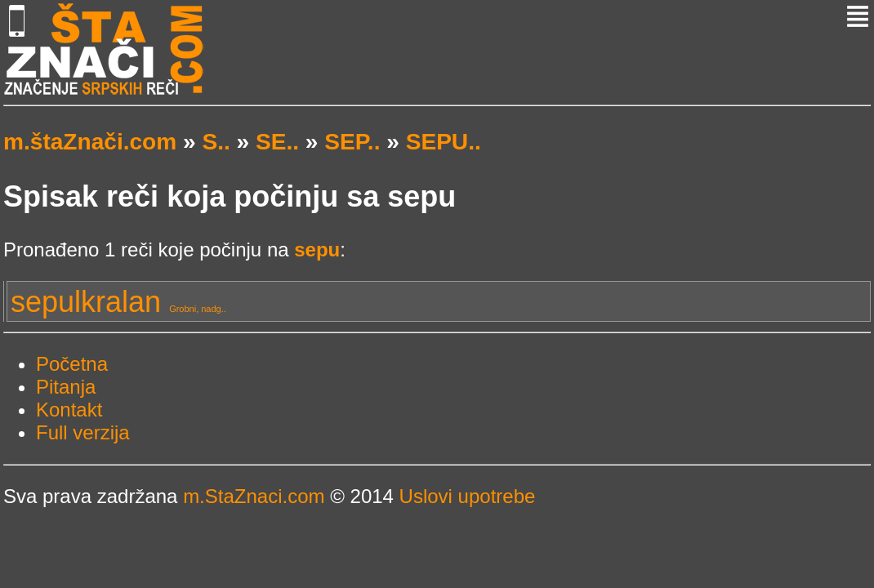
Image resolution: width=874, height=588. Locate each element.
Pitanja (66, 387)
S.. (216, 142)
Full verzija (83, 432)
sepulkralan (118, 302)
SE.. (277, 142)
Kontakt (69, 410)
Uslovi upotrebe (468, 496)
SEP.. (352, 142)
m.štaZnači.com (90, 142)
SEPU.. (444, 142)
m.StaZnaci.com (254, 496)
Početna (72, 364)
